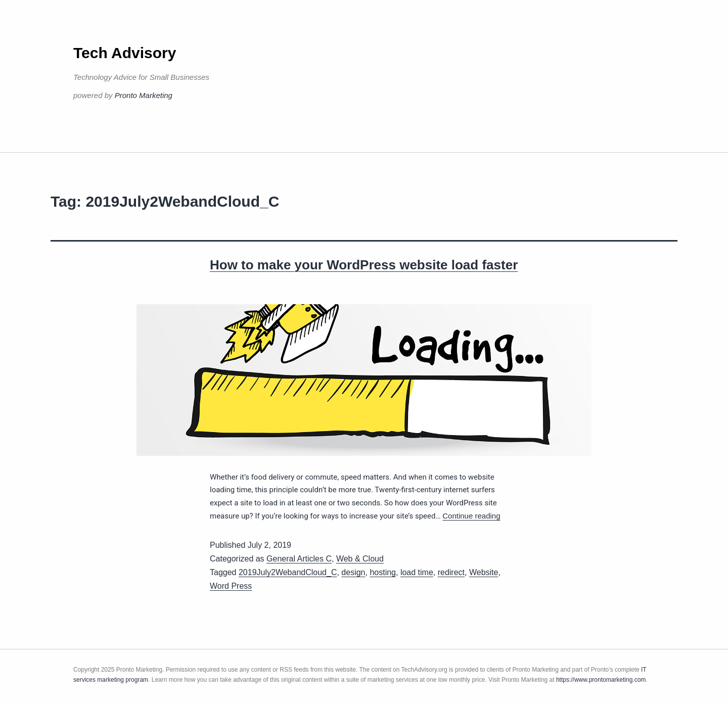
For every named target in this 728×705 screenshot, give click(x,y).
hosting (383, 572)
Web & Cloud (360, 559)
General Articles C (299, 559)
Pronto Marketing (144, 95)
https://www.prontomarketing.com (601, 680)
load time (417, 572)
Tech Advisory (125, 53)
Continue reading (471, 516)
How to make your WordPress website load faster (364, 265)
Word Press (231, 586)
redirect (451, 572)
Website (484, 572)
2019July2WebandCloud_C (288, 572)
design (353, 572)
